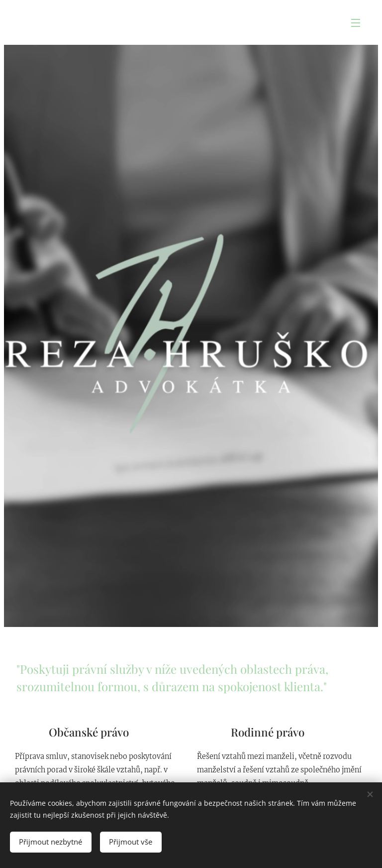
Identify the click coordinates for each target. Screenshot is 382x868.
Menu (356, 23)
